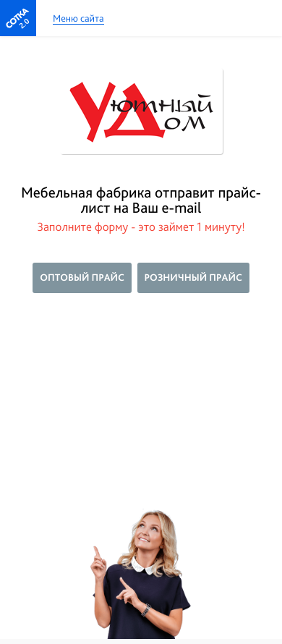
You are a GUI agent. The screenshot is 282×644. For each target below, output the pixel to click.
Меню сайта (78, 19)
